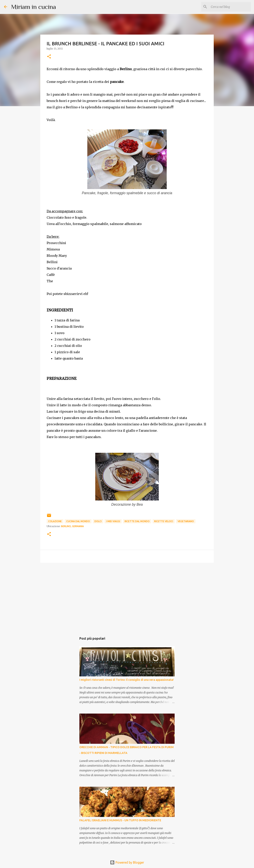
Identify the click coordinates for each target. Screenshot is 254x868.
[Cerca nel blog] (230, 7)
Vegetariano (186, 521)
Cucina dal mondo (78, 521)
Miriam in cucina (34, 7)
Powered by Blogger (127, 862)
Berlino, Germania (72, 526)
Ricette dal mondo (137, 521)
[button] (49, 57)
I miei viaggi (113, 521)
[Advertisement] (127, 596)
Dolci (98, 521)
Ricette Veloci (164, 521)
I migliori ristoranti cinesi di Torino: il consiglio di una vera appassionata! (127, 680)
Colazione (55, 521)
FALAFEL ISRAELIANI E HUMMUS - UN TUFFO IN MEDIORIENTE (120, 820)
